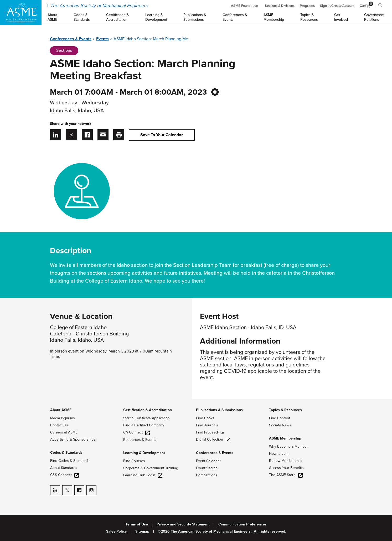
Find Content (280, 418)
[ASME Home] (21, 13)
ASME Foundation (244, 6)
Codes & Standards (66, 453)
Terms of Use (137, 524)
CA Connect (136, 432)
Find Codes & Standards (70, 461)
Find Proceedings (210, 432)
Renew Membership (285, 461)
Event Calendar (208, 461)
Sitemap (142, 532)
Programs (307, 6)
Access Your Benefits (286, 468)
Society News (280, 425)
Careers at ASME (64, 432)
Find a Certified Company (144, 425)
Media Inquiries (63, 418)
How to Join (279, 454)
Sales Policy (116, 532)
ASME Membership (285, 438)
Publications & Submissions (219, 410)
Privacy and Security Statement (183, 524)
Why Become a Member (288, 446)
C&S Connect (65, 475)
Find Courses (134, 461)
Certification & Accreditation (148, 410)
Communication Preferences (243, 524)
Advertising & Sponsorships (73, 439)
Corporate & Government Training (151, 468)
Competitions (207, 475)
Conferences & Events (71, 39)
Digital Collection (213, 439)
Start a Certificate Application (146, 418)
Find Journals (207, 425)
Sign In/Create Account (337, 6)
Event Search (207, 468)
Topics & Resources (285, 410)
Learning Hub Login (143, 475)
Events (102, 39)
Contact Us (59, 425)
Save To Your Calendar (162, 135)
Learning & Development (144, 453)
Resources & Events (140, 440)
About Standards (64, 468)
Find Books (205, 418)
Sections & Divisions (280, 6)
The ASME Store (286, 475)
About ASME (61, 410)
